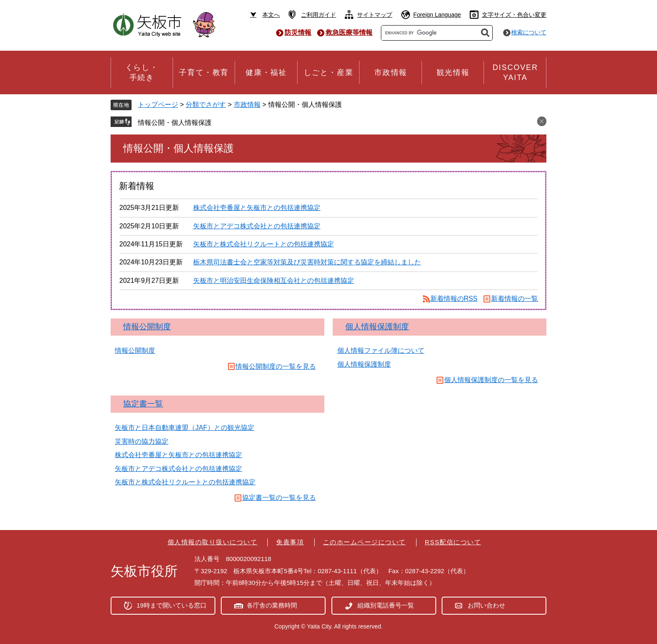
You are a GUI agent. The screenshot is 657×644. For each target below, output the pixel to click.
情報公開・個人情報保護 (175, 123)
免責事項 (290, 542)
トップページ (158, 105)
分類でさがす (206, 105)
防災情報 (298, 32)
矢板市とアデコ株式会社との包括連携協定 (257, 226)
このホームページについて (365, 542)
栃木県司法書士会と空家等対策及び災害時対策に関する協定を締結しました (307, 262)
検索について (529, 32)
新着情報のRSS (454, 299)
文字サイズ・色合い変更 (514, 15)
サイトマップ (375, 15)
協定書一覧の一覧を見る (279, 498)
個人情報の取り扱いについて (213, 542)
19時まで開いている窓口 (172, 605)
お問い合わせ (486, 605)
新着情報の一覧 (515, 299)
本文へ (271, 15)
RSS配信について (453, 542)
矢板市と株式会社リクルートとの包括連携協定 (264, 244)
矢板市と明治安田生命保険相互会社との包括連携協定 (274, 281)
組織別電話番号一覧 (386, 605)
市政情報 (247, 105)
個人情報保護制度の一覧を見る (491, 380)
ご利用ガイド (318, 15)
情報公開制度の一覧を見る (276, 366)
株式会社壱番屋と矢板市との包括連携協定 (257, 208)
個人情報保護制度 (377, 327)
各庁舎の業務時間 (272, 605)
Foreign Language (437, 15)
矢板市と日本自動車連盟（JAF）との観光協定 (184, 428)
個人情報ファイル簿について (381, 350)
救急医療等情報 (349, 32)
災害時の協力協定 (142, 441)
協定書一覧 (143, 404)
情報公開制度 (147, 327)
